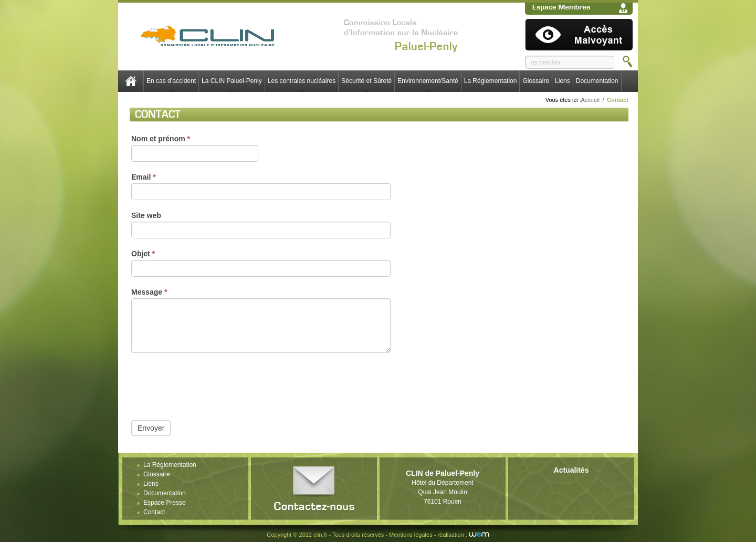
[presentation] (211, 384)
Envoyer (151, 428)
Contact (154, 512)
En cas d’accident (171, 81)
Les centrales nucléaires (302, 81)
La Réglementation (491, 81)
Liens (563, 81)
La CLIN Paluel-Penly (232, 81)
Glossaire (536, 81)
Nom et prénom (161, 139)
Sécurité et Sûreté (366, 81)
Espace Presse (165, 503)
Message (149, 292)
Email (144, 177)
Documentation (597, 81)
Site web (146, 215)
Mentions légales (411, 535)
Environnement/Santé (428, 81)
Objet (143, 254)
